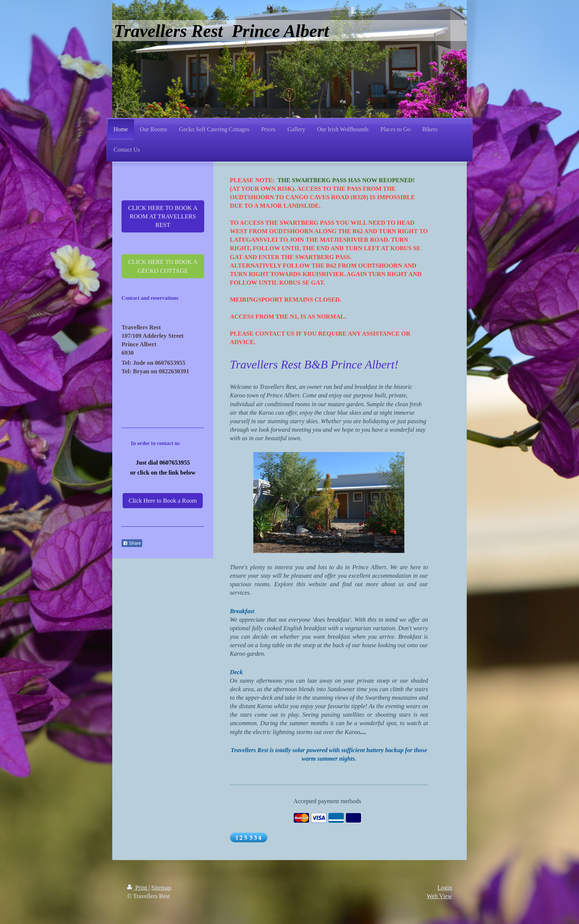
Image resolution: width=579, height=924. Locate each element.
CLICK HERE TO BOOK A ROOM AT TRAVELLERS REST (163, 216)
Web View (439, 896)
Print (138, 888)
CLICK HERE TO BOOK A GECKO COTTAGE (163, 266)
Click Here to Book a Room (163, 501)
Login (445, 888)
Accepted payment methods (327, 801)
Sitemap (161, 888)
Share (132, 543)
